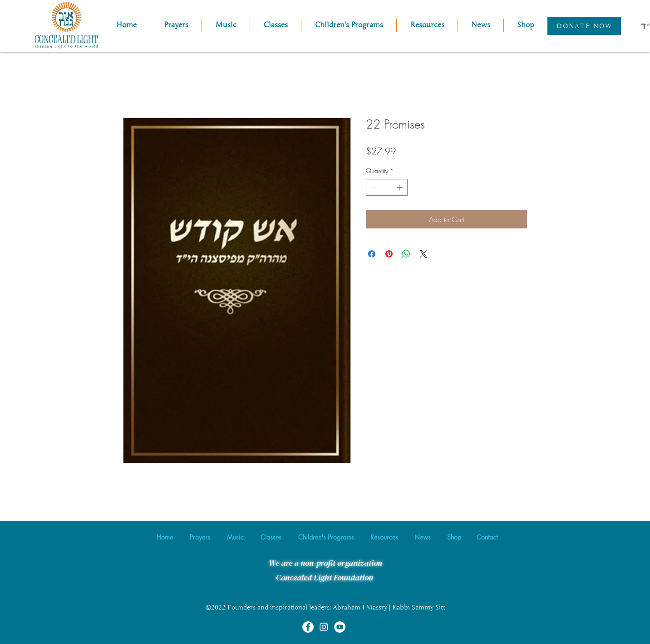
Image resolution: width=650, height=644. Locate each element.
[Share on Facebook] (372, 254)
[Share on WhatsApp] (406, 254)
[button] (226, 25)
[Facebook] (308, 627)
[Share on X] (423, 254)
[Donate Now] (584, 26)
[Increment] (401, 187)
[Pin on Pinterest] (389, 254)
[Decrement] (373, 187)
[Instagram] (324, 627)
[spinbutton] (387, 187)
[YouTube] (340, 627)
